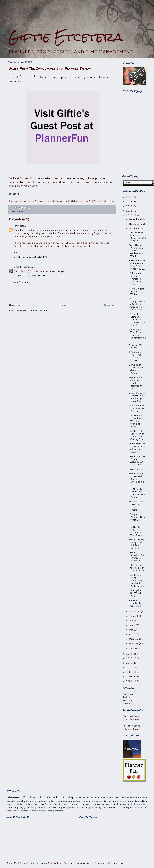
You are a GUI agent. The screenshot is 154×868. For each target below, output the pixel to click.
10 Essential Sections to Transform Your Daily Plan (135, 279)
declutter (56, 807)
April (132, 634)
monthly (133, 801)
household (21, 801)
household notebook (79, 807)
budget (76, 801)
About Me (12, 863)
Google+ (127, 704)
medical (51, 801)
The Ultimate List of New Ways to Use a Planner (137, 493)
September (135, 611)
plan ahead (43, 811)
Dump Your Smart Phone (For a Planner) (136, 369)
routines (47, 807)
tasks (115, 797)
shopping (18, 807)
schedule (135, 797)
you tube (28, 804)
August (133, 616)
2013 (129, 658)
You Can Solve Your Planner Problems (136, 408)
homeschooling (69, 804)
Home (63, 305)
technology (81, 797)
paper (10, 804)
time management (100, 797)
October (134, 228)
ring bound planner (117, 801)
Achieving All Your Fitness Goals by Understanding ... (137, 335)
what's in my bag (121, 807)
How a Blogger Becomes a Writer (136, 291)
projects (11, 801)
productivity (100, 801)
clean (136, 804)
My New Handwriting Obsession (136, 603)
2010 (129, 667)
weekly (144, 797)
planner (20, 211)
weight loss (87, 801)
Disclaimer (100, 863)
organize (38, 797)
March (133, 639)
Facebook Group (132, 716)
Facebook (128, 694)
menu (59, 801)
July (131, 620)
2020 (129, 197)
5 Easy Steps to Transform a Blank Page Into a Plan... (137, 397)
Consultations (115, 863)
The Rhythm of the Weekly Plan (136, 593)
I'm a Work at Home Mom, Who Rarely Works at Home (136, 421)
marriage (105, 804)
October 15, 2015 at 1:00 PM (29, 276)
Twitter (127, 697)
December (135, 219)
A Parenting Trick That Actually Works (135, 356)
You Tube (128, 700)
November (135, 224)
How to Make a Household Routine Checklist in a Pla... (136, 479)
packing (65, 807)
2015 (129, 215)
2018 (129, 201)
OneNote (143, 801)
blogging (67, 801)
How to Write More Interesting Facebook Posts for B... (136, 580)
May (131, 630)
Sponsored (42, 863)
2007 (129, 681)
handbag (24, 811)
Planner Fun (29, 77)
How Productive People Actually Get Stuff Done (137, 460)
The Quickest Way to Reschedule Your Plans (135, 531)
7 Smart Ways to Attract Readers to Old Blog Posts (137, 236)
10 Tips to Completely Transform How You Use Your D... (137, 319)
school (81, 804)
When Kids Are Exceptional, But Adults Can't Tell (136, 544)
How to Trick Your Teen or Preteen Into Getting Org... (136, 435)
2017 (129, 206)
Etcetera (14, 194)
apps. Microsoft (13, 811)
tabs (104, 807)
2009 (129, 672)
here (78, 201)
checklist (18, 804)
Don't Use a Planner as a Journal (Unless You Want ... (136, 251)
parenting (67, 797)
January (133, 648)
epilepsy (96, 804)
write (88, 804)
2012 (129, 663)
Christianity (33, 811)
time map (59, 811)
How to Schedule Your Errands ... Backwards (137, 556)
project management (121, 804)
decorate (134, 807)
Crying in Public (137, 469)
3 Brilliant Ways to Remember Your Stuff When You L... (137, 265)
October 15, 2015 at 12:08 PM (30, 257)
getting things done (33, 807)
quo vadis (143, 807)
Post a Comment (20, 282)
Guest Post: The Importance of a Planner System (137, 448)
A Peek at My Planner (135, 346)
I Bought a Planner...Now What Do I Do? (137, 518)
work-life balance (37, 801)
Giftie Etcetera (65, 37)
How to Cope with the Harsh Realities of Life (135, 383)
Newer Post (15, 305)
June (132, 625)
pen (91, 807)
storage (51, 811)
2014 (129, 654)
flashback (125, 797)
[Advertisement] (77, 15)
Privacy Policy (27, 863)
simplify (97, 807)
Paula (17, 226)
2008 (129, 676)
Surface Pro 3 (52, 804)
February (134, 643)
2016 (129, 211)
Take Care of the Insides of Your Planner (136, 568)
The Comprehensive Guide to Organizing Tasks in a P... (137, 304)
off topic (26, 797)
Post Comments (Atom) (35, 310)
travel (109, 807)
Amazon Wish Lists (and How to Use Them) (136, 506)
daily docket (52, 797)
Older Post (110, 305)
